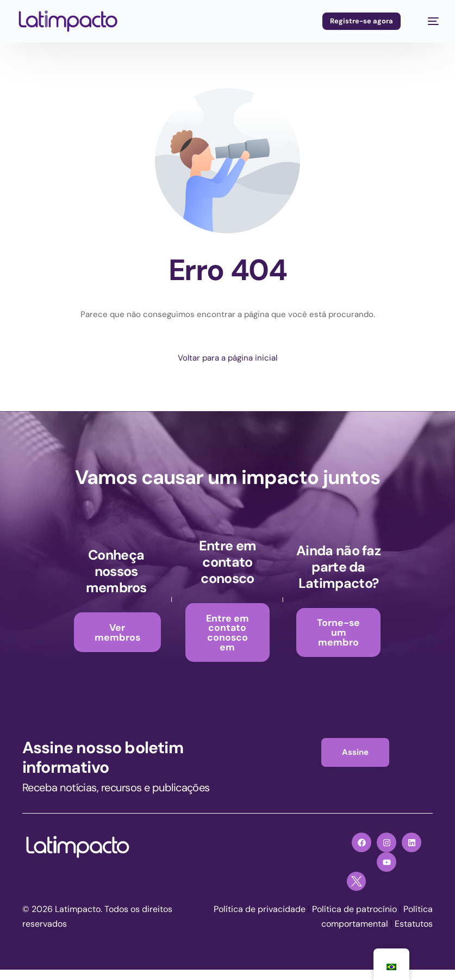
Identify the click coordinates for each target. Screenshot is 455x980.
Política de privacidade (260, 920)
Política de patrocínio (354, 920)
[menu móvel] (427, 21)
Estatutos (414, 935)
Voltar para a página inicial (227, 358)
